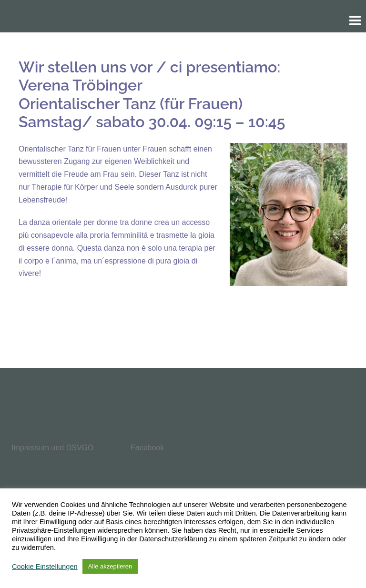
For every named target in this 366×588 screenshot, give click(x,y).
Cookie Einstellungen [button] (45, 567)
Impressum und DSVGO (53, 448)
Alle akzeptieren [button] (110, 566)
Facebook (147, 448)
